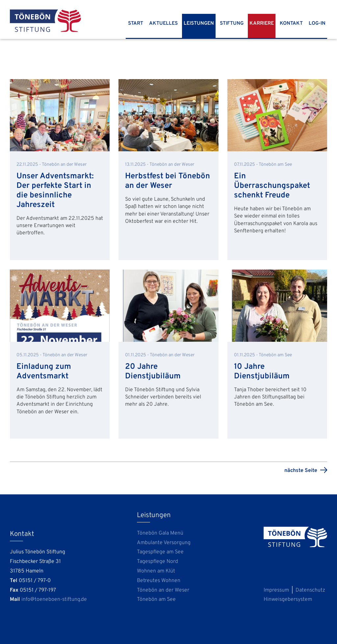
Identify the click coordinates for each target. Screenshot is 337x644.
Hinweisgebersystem (288, 600)
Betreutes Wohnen (159, 581)
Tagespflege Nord (157, 562)
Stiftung (232, 24)
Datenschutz (310, 590)
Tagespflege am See (160, 552)
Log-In (317, 24)
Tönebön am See (156, 600)
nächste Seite (301, 471)
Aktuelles (163, 24)
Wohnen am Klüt (156, 571)
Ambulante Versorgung (164, 543)
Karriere (262, 24)
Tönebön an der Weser (163, 590)
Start (136, 24)
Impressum (276, 590)
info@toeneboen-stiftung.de (54, 600)
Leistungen (199, 24)
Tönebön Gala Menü (160, 533)
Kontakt (291, 24)
